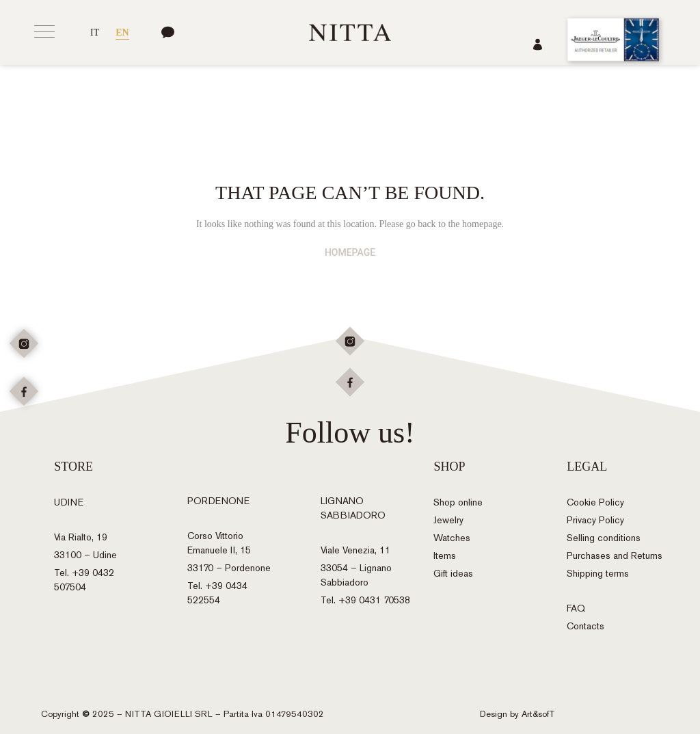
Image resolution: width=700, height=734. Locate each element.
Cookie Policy (595, 502)
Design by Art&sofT (517, 714)
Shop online (458, 502)
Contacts (585, 626)
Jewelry (448, 520)
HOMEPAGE (350, 252)
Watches (452, 538)
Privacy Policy (595, 520)
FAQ (576, 608)
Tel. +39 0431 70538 (365, 600)
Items (445, 556)
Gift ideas (453, 574)
